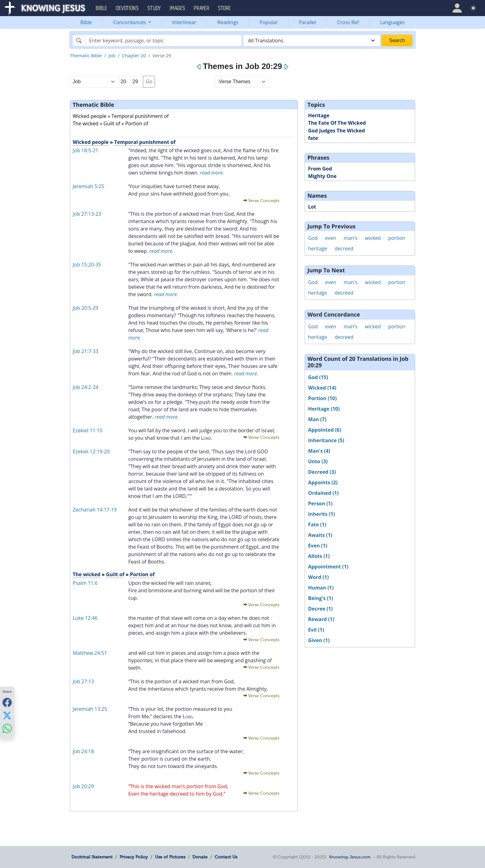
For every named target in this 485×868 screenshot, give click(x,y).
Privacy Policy (134, 857)
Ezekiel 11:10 (88, 430)
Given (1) (319, 640)
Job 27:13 (83, 681)
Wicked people (91, 142)
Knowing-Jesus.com (350, 857)
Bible (86, 22)
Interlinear (184, 22)
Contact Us (226, 857)
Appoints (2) (323, 482)
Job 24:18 (83, 751)
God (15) (318, 377)
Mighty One (322, 176)
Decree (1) (320, 609)
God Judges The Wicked (337, 131)
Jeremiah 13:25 (90, 709)
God (313, 238)
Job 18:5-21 (86, 150)
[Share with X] (7, 715)
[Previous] (199, 67)
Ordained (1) (323, 493)
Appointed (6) (325, 430)
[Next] (286, 67)
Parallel (307, 22)
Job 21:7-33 (86, 351)
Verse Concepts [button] (264, 201)
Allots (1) (319, 556)
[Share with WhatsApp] (7, 728)
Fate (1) (317, 525)
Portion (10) (322, 398)
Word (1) (318, 577)
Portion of (142, 574)
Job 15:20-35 (87, 265)
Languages (393, 22)
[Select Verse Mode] (242, 82)
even (331, 238)
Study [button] (154, 8)
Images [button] (178, 8)
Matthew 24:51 (90, 653)
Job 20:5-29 (86, 308)
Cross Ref (348, 22)
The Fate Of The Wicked (337, 123)
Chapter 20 (134, 55)
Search (397, 40)
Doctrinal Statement (92, 857)
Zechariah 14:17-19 (95, 510)
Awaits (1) (320, 535)
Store (225, 8)
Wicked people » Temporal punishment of (121, 116)
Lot (312, 207)
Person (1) (320, 503)
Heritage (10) (324, 409)
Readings (228, 22)
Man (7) (317, 419)
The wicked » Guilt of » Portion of (110, 123)
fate (313, 138)
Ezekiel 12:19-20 (91, 451)
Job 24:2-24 (86, 387)
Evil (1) (316, 630)
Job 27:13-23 (87, 214)
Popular (268, 22)
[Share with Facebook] (7, 702)
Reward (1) (321, 619)
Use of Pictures (170, 857)
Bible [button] (102, 8)
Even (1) (318, 546)
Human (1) (321, 588)
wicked (373, 238)
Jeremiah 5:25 (88, 186)
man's (351, 238)
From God (320, 169)
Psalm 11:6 (85, 583)
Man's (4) (319, 451)
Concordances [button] (130, 22)
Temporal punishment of (145, 142)
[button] (457, 8)
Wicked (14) (322, 388)
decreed (344, 248)
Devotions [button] (127, 8)
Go (149, 82)
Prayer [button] (202, 8)
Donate (200, 857)
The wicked (87, 574)
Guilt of (115, 574)
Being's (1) (321, 598)
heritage (318, 248)
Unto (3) (318, 461)
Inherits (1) (322, 514)
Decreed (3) (322, 472)
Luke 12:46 (85, 618)
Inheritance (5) (326, 440)
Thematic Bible (86, 55)
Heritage (319, 115)
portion (397, 238)
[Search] (163, 41)
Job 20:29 (83, 786)
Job (112, 55)
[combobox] (312, 41)
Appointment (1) (328, 567)
